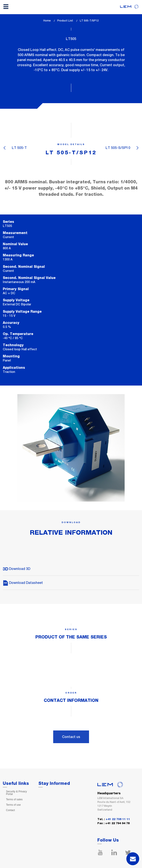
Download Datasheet (23, 583)
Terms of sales (14, 799)
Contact (10, 810)
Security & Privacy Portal (16, 793)
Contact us (71, 737)
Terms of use (13, 805)
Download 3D (17, 569)
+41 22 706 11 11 (118, 819)
